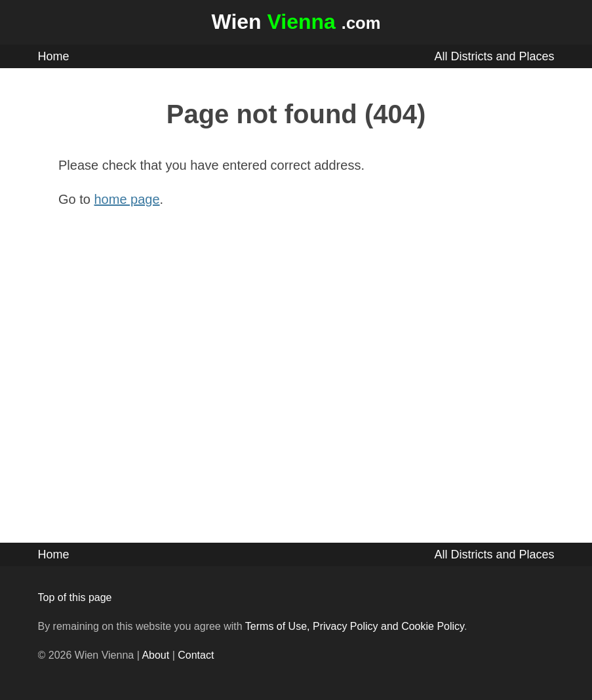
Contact (196, 655)
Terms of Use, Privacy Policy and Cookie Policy (355, 626)
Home (54, 56)
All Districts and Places (494, 56)
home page (127, 199)
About (155, 655)
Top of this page (75, 597)
